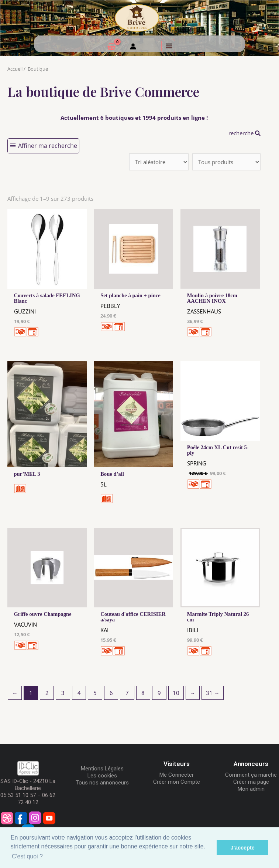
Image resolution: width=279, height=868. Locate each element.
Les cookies (102, 776)
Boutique (38, 69)
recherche (244, 133)
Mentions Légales (102, 769)
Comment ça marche (251, 775)
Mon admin (251, 789)
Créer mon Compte (177, 782)
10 (176, 693)
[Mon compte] (133, 47)
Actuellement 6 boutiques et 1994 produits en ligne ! (134, 118)
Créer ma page (251, 782)
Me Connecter (177, 775)
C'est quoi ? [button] (27, 856)
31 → (213, 693)
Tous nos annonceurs (102, 783)
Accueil (15, 69)
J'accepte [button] (243, 848)
